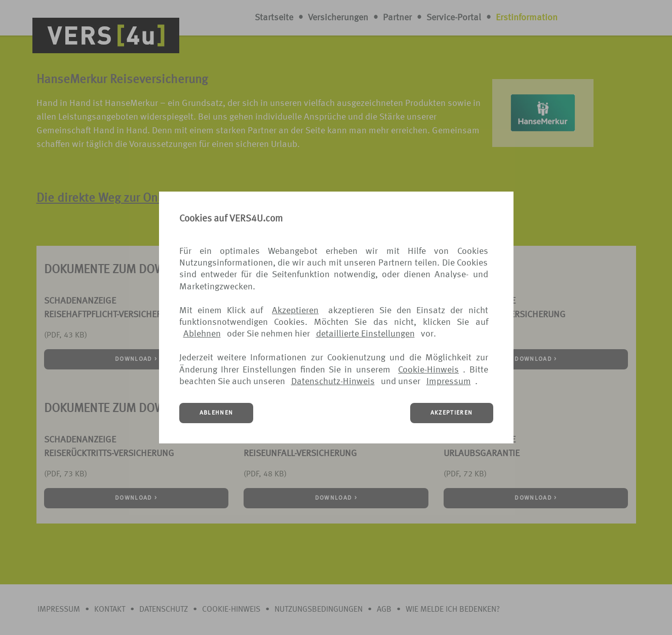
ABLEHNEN (216, 413)
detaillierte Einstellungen (365, 334)
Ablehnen (202, 334)
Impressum (449, 382)
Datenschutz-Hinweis (333, 382)
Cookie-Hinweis (428, 370)
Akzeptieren (295, 311)
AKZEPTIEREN (452, 413)
